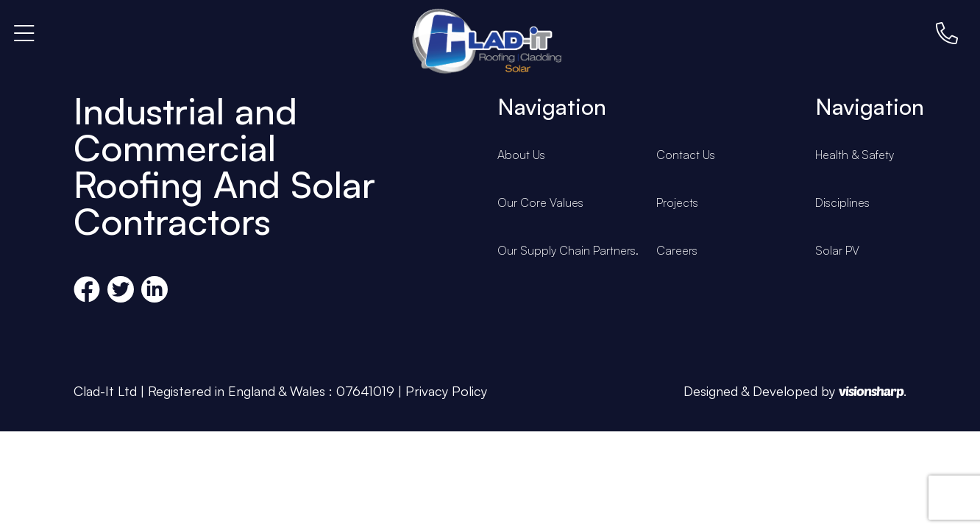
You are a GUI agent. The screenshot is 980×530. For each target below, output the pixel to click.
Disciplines (842, 202)
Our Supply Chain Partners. (568, 250)
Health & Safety (855, 155)
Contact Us (686, 155)
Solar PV (837, 250)
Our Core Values (540, 202)
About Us (521, 155)
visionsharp (871, 391)
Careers (677, 250)
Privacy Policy (446, 391)
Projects (677, 202)
